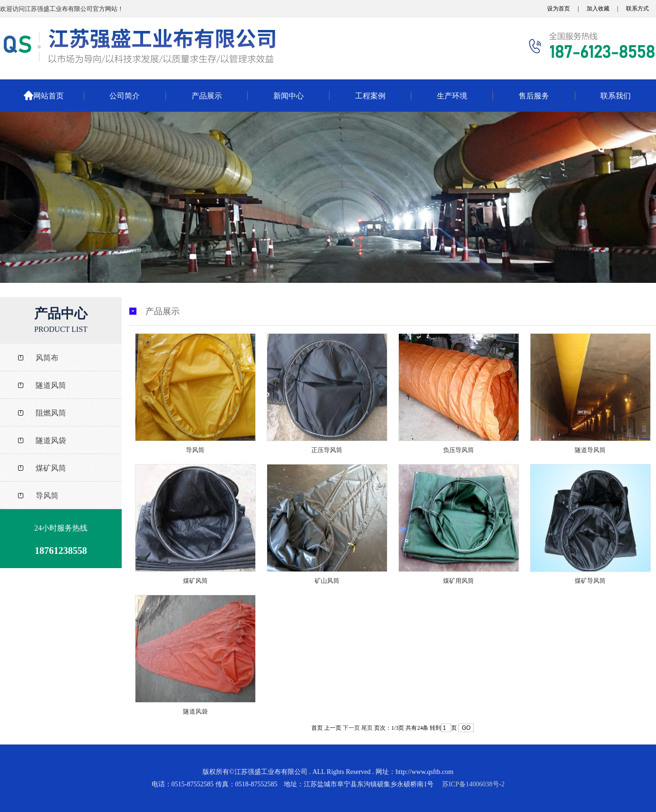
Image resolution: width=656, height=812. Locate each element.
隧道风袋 (195, 711)
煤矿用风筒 (458, 581)
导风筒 (195, 450)
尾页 (367, 728)
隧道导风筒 (590, 450)
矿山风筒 (327, 581)
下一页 (351, 728)
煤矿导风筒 (590, 581)
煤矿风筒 (195, 581)
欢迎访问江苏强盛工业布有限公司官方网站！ (62, 9)
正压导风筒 (327, 450)
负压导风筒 (458, 450)
